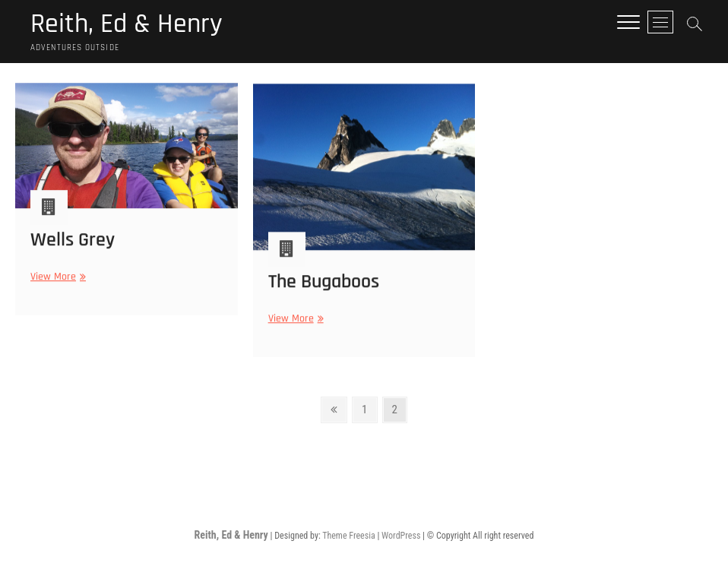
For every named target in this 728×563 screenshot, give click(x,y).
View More (56, 281)
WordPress (401, 536)
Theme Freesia (348, 536)
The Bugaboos (324, 287)
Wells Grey (73, 244)
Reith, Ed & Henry (127, 24)
